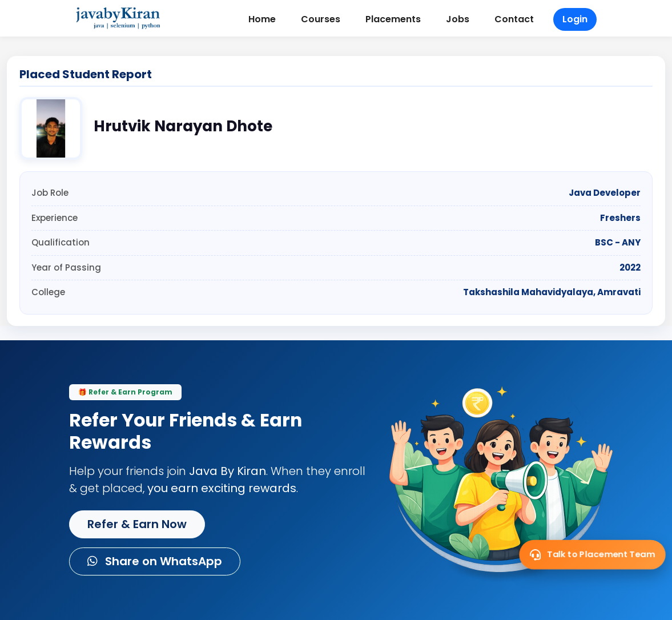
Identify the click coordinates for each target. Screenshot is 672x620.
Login (575, 19)
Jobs (458, 19)
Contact (514, 19)
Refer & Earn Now (137, 524)
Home (262, 19)
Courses (321, 19)
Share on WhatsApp (155, 561)
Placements (393, 19)
